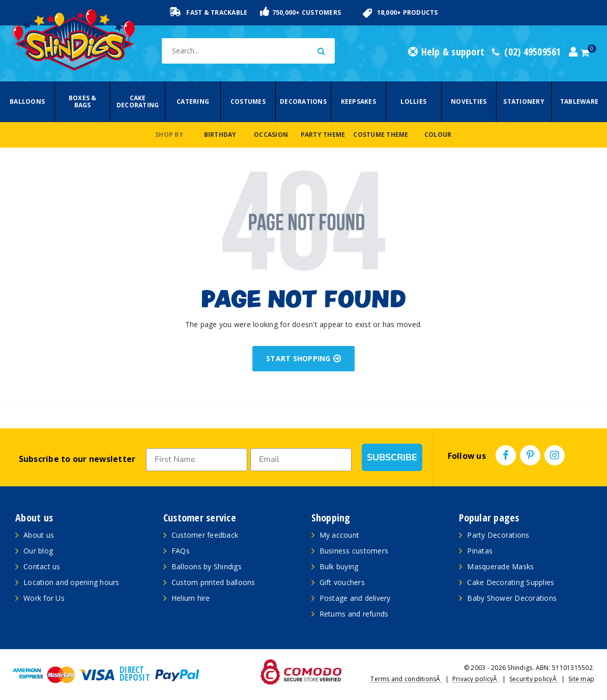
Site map (581, 679)
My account (340, 535)
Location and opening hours (71, 582)
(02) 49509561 (527, 52)
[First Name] (197, 460)
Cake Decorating (138, 101)
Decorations (303, 101)
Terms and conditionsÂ (406, 679)
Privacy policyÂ (476, 679)
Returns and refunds (354, 614)
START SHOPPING (303, 358)
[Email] (301, 460)
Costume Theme (381, 135)
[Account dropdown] (573, 52)
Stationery (524, 101)
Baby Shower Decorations (512, 598)
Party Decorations (498, 535)
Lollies (413, 101)
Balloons (27, 101)
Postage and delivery (355, 598)
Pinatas (480, 551)
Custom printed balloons (213, 582)
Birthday (220, 135)
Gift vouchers (342, 582)
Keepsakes (358, 101)
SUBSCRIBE (392, 457)
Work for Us (44, 598)
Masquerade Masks (500, 566)
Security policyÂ (534, 679)
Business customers (354, 551)
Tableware (579, 101)
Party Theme (323, 135)
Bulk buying (339, 566)
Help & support (446, 52)
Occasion (271, 135)
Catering (193, 101)
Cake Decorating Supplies (511, 582)
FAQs (181, 551)
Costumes (248, 101)
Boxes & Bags (83, 101)
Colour (438, 135)
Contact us (42, 566)
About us (39, 535)
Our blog (38, 551)
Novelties (469, 101)
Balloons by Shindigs (207, 566)
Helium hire (191, 598)
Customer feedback (205, 535)
